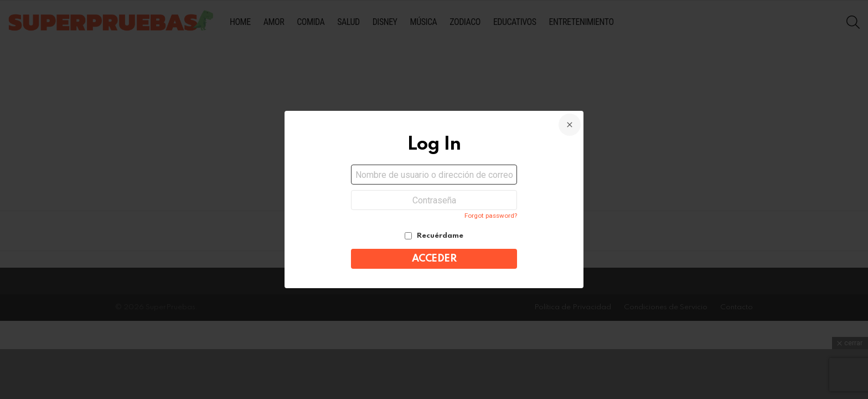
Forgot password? (491, 216)
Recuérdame (434, 236)
